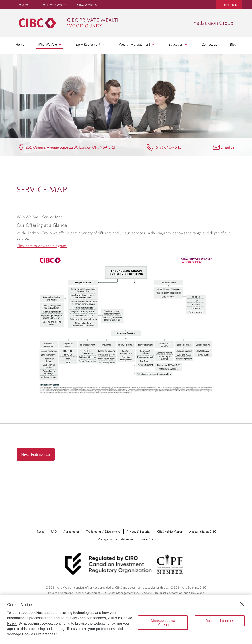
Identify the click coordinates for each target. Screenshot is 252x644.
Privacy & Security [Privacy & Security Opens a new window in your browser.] (139, 532)
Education (178, 44)
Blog (233, 44)
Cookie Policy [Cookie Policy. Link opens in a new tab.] (147, 539)
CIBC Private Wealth (53, 5)
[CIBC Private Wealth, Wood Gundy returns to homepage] (102, 23)
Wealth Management (137, 44)
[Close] (242, 604)
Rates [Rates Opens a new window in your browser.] (41, 532)
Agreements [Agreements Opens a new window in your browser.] (71, 532)
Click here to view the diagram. (42, 246)
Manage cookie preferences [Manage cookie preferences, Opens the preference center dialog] (163, 623)
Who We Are (50, 44)
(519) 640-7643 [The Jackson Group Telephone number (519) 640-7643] (168, 147)
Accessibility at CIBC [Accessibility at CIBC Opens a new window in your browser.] (203, 532)
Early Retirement (91, 44)
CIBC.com (22, 5)
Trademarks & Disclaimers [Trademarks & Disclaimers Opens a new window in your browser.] (103, 532)
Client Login (229, 5)
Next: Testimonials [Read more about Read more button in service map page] (36, 454)
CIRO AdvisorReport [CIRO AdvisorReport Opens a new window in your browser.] (170, 532)
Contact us (209, 44)
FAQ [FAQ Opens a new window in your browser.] (54, 532)
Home (20, 44)
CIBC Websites (87, 5)
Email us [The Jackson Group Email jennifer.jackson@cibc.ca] (228, 147)
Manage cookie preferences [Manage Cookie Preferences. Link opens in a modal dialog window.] (115, 539)
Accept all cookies (220, 621)
